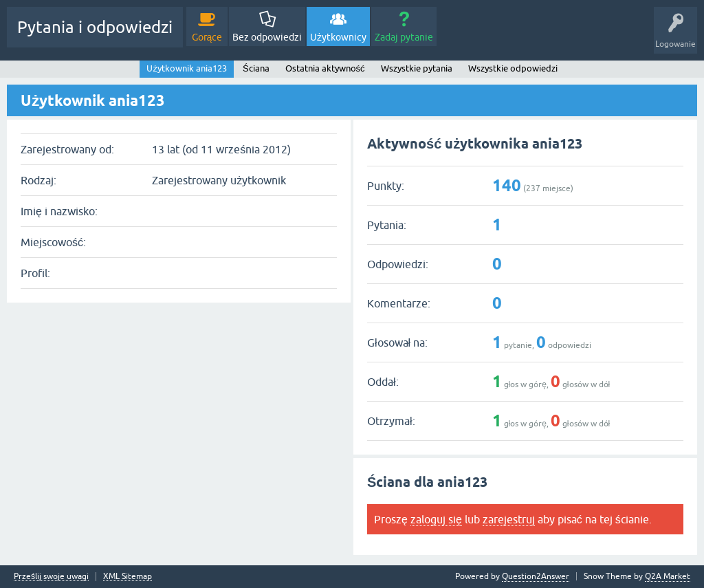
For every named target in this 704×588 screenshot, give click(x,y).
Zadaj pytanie (404, 37)
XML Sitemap (128, 577)
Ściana (256, 68)
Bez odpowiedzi (267, 37)
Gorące (207, 37)
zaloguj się (436, 519)
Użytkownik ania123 (187, 68)
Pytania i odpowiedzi (95, 27)
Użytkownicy (338, 37)
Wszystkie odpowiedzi (513, 68)
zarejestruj (509, 519)
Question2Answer (536, 576)
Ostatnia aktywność (325, 68)
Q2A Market (668, 576)
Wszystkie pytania (417, 68)
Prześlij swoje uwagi (51, 577)
